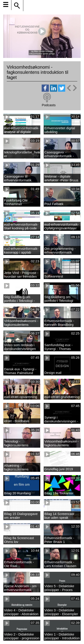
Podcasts (49, 105)
